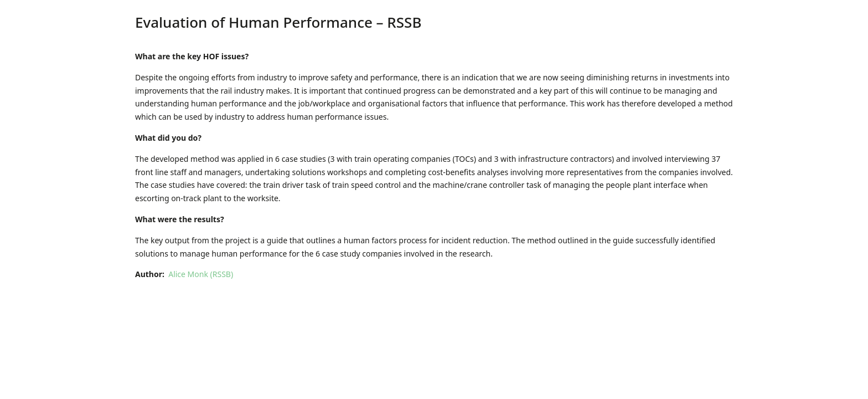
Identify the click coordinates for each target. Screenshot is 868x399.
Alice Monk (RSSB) (201, 274)
